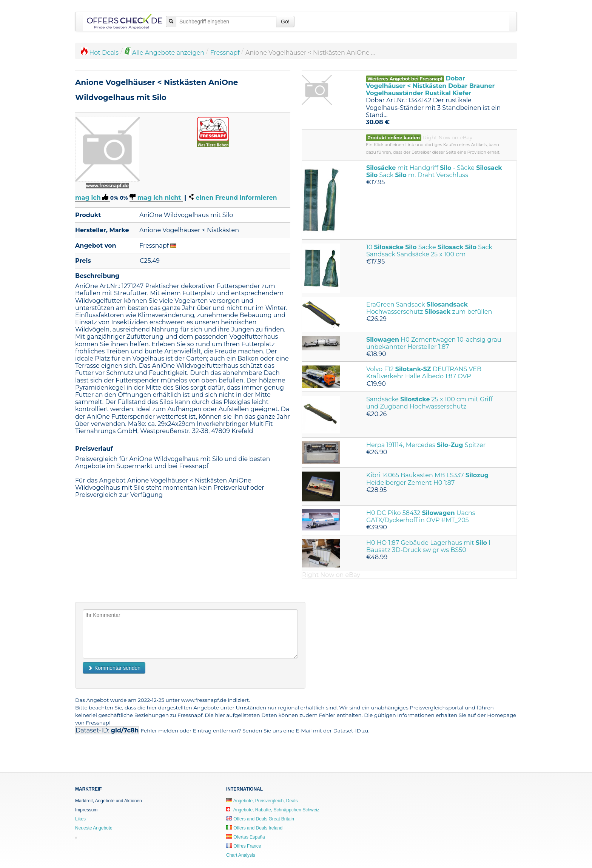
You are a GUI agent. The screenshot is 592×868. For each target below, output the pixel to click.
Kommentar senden (114, 668)
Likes (80, 819)
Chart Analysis (241, 855)
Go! (285, 22)
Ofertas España (246, 837)
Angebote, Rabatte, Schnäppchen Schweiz (273, 810)
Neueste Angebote (94, 828)
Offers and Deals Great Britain (260, 819)
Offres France (244, 846)
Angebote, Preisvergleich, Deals (262, 801)
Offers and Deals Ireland (254, 828)
